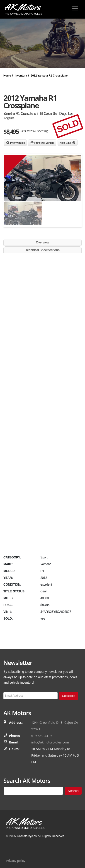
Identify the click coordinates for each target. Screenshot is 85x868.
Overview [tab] (42, 242)
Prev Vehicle (18, 143)
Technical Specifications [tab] (42, 250)
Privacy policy (16, 861)
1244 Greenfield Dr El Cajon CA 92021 (55, 726)
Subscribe (69, 696)
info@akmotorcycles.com (50, 742)
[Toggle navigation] (75, 8)
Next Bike (65, 143)
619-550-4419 (41, 736)
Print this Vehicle (44, 143)
